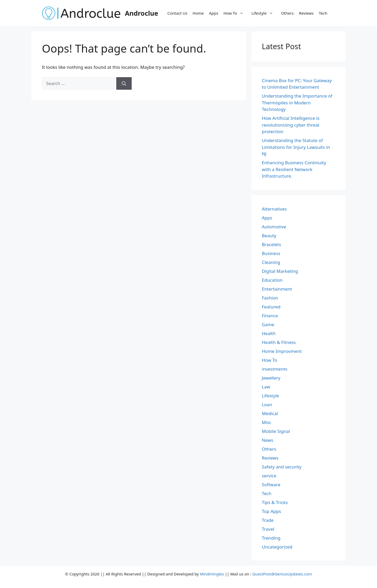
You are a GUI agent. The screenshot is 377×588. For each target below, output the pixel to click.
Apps (214, 13)
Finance (270, 316)
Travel (268, 529)
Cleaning (271, 262)
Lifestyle (265, 13)
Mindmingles (212, 574)
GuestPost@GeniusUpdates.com (282, 574)
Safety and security (282, 467)
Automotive (274, 227)
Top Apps (271, 511)
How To (236, 13)
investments (275, 369)
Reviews (306, 13)
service (269, 476)
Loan (267, 405)
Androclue (142, 13)
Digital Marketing (280, 271)
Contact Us (177, 13)
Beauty (269, 236)
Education (272, 280)
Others (287, 13)
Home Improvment (282, 351)
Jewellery (271, 378)
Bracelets (271, 244)
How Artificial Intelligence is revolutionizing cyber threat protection (291, 125)
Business (271, 253)
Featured (271, 307)
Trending (271, 538)
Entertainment (277, 289)
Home (198, 13)
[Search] (124, 83)
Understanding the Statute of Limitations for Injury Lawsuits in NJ (296, 147)
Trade (268, 520)
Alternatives (274, 209)
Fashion (270, 298)
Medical (270, 413)
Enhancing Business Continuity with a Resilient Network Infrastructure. (294, 169)
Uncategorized (277, 547)
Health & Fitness (279, 342)
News (268, 440)
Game (268, 324)
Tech (323, 13)
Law (266, 387)
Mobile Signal (276, 431)
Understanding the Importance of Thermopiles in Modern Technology (297, 103)
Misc (267, 422)
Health (269, 333)
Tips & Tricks (275, 502)
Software (271, 485)
